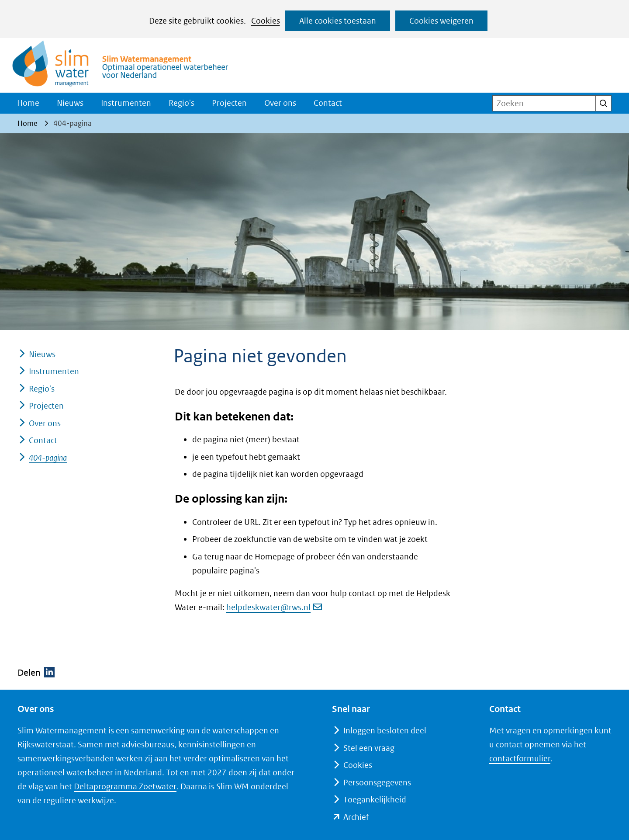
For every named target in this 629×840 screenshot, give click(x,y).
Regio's (181, 103)
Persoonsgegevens (377, 783)
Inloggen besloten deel (385, 731)
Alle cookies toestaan (338, 21)
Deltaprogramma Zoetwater (125, 786)
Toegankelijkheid (375, 800)
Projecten (229, 103)
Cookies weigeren (441, 21)
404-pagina (48, 458)
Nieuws (70, 103)
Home (28, 103)
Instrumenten (126, 103)
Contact (328, 103)
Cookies (266, 21)
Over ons (280, 103)
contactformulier (520, 758)
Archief (356, 817)
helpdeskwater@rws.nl (274, 607)
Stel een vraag (369, 748)
